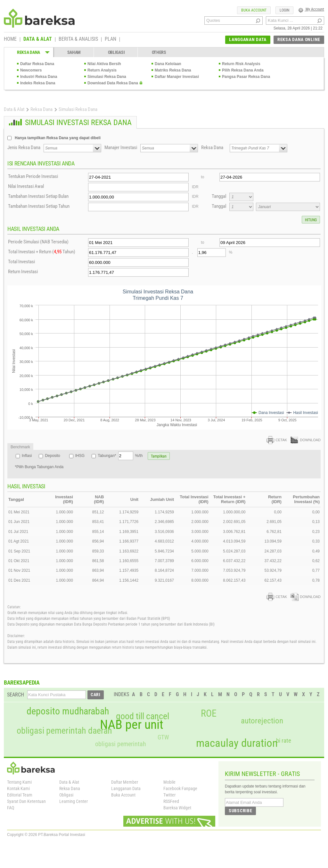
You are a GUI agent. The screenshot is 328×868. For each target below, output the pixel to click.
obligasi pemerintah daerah (64, 731)
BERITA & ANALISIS (78, 39)
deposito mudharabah (68, 711)
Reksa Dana (41, 109)
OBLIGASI (116, 52)
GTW (163, 737)
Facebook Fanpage (180, 788)
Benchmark (20, 447)
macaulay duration (237, 743)
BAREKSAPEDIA (22, 683)
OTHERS (159, 52)
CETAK (277, 440)
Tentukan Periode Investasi (33, 176)
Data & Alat (14, 109)
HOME (10, 39)
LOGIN (284, 10)
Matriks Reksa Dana (173, 70)
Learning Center (74, 801)
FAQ (11, 808)
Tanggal (219, 196)
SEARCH (16, 695)
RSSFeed (171, 801)
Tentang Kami (19, 782)
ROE (209, 713)
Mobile (169, 782)
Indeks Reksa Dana (38, 83)
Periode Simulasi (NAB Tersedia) (38, 242)
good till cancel (143, 716)
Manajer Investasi (121, 147)
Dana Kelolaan (168, 64)
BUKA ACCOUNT (254, 10)
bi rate (284, 741)
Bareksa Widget (177, 808)
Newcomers (31, 70)
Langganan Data (126, 788)
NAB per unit (132, 725)
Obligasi (66, 795)
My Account (311, 9)
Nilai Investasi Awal (26, 186)
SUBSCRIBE (240, 811)
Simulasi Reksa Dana (107, 77)
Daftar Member (125, 782)
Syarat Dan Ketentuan (26, 801)
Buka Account (123, 795)
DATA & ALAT (38, 39)
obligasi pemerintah (121, 744)
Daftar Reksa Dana (37, 64)
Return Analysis (102, 70)
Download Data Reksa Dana (113, 83)
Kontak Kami (18, 788)
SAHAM (74, 52)
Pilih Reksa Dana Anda (243, 70)
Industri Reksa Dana (39, 77)
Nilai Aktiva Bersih (104, 64)
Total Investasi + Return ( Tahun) (42, 252)
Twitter (169, 795)
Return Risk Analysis (241, 64)
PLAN (111, 39)
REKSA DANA (29, 52)
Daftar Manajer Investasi (177, 77)
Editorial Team (20, 795)
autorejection (262, 721)
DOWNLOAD (306, 440)
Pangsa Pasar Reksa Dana (246, 77)
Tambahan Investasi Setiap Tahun (39, 206)
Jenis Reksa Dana (24, 147)
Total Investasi (21, 262)
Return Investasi (23, 272)
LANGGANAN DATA (248, 39)
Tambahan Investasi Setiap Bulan (38, 196)
